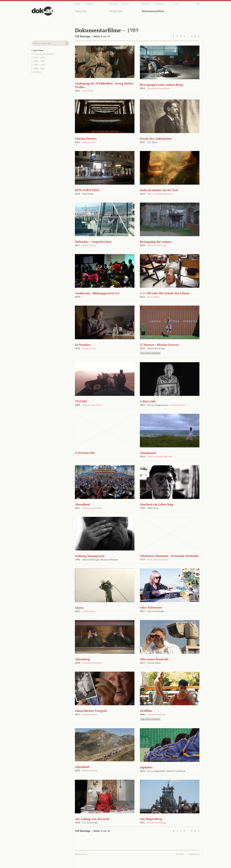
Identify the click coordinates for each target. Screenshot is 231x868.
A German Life (85, 453)
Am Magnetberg (151, 819)
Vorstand (114, 4)
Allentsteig (82, 659)
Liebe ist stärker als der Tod (159, 190)
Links (177, 4)
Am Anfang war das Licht (92, 819)
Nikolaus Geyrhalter (92, 405)
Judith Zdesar (89, 611)
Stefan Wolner (89, 245)
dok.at (78, 4)
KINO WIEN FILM (87, 190)
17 (191, 36)
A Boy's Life (148, 401)
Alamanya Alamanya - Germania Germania (169, 556)
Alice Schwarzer (151, 607)
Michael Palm (89, 142)
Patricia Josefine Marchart (160, 194)
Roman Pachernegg (157, 823)
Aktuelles (81, 11)
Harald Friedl (89, 348)
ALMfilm (146, 711)
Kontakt (89, 4)
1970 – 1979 (39, 58)
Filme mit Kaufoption (44, 54)
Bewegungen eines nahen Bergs (162, 85)
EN (198, 4)
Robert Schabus (90, 770)
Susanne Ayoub (90, 714)
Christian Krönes (177, 405)
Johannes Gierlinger (157, 245)
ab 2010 (37, 72)
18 (195, 36)
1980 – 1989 (39, 61)
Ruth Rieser (88, 91)
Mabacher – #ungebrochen (93, 242)
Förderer (146, 4)
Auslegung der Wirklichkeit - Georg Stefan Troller (104, 85)
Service (126, 4)
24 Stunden (83, 345)
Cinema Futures (86, 139)
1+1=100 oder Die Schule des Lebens (165, 293)
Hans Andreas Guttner (158, 559)
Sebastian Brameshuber (159, 88)
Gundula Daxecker (156, 714)
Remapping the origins (156, 242)
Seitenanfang (81, 854)
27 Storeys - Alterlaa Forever (159, 345)
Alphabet (146, 767)
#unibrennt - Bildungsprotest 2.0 (97, 293)
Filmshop (159, 4)
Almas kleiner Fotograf (91, 711)
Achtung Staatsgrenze (90, 556)
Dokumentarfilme (153, 11)
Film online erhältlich (150, 353)
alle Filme (38, 50)
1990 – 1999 (39, 65)
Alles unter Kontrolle (154, 659)
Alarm (79, 608)
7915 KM (81, 401)
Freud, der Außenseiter (156, 139)
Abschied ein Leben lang (157, 504)
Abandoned (148, 453)
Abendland (82, 504)
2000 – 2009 (39, 68)
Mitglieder (116, 11)
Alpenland (82, 767)
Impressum (194, 854)
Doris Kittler (154, 297)
